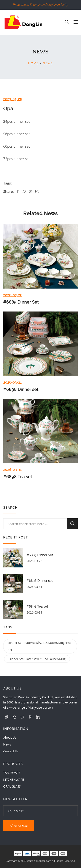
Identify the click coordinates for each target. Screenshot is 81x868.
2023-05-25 (13, 99)
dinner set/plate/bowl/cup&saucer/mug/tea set (39, 646)
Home (33, 63)
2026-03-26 (13, 295)
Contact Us (11, 751)
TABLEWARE (12, 773)
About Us (10, 737)
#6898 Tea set (18, 477)
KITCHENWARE (14, 780)
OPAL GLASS (12, 786)
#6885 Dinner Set (21, 302)
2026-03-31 (12, 382)
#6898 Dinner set (21, 389)
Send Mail (19, 826)
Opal (9, 108)
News (48, 63)
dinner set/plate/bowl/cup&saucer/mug (37, 659)
